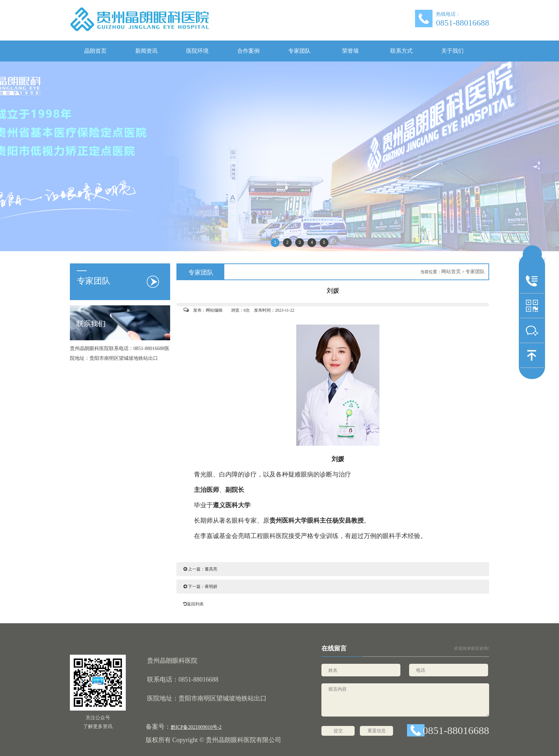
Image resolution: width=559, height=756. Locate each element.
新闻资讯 (146, 51)
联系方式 (401, 51)
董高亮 (211, 569)
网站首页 (451, 272)
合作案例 (248, 51)
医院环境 (197, 51)
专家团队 (299, 51)
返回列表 (192, 604)
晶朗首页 (95, 51)
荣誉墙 (350, 51)
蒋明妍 (211, 587)
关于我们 (452, 51)
